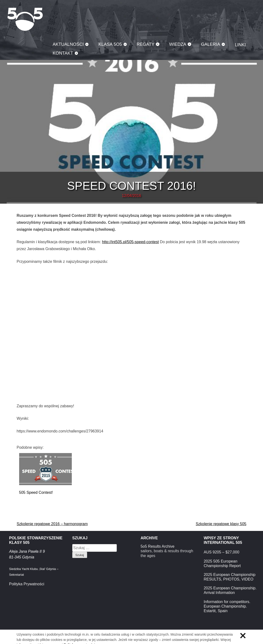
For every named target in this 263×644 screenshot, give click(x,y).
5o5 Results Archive (157, 546)
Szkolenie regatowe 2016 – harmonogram (52, 524)
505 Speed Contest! (36, 492)
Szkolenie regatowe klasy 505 (221, 524)
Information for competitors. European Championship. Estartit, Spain (227, 606)
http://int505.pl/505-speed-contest (130, 242)
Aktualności (68, 44)
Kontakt (63, 53)
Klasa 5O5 (25, 19)
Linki (240, 45)
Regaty (145, 44)
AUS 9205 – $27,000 (221, 552)
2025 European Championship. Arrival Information (230, 590)
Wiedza (178, 44)
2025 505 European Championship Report (222, 563)
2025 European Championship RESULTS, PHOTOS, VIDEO (229, 577)
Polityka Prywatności (27, 584)
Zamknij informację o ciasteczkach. (243, 636)
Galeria (211, 44)
